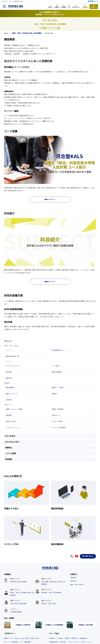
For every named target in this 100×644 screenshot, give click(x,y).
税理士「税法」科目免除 (11, 346)
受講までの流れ (11, 421)
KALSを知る (10, 436)
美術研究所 (83, 638)
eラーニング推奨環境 (59, 428)
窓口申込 (73, 581)
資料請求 (64, 7)
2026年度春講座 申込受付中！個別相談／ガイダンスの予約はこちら (50, 13)
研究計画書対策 (57, 372)
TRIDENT (74, 638)
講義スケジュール (12, 394)
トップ (8, 350)
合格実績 (9, 400)
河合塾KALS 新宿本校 (23, 625)
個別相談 (85, 7)
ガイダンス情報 (57, 421)
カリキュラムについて (13, 366)
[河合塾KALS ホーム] (15, 6)
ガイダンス (94, 7)
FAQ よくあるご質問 (22, 638)
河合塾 (67, 638)
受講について (8, 405)
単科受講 (9, 372)
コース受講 (55, 366)
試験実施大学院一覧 (12, 356)
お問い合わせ (76, 7)
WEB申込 (74, 578)
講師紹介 (55, 394)
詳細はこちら (50, 199)
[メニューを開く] (4, 7)
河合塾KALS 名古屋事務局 (54, 625)
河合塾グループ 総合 (56, 638)
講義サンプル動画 (58, 388)
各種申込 (57, 7)
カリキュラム (8, 361)
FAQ (69, 7)
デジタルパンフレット (13, 428)
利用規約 (9, 459)
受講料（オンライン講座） (15, 409)
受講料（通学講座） (58, 409)
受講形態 (9, 415)
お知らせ (50, 7)
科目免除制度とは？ (58, 350)
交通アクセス (8, 638)
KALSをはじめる (12, 442)
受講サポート (56, 415)
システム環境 (10, 454)
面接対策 (9, 378)
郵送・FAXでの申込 (77, 585)
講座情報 (7, 383)
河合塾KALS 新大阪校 (86, 625)
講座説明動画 (10, 388)
